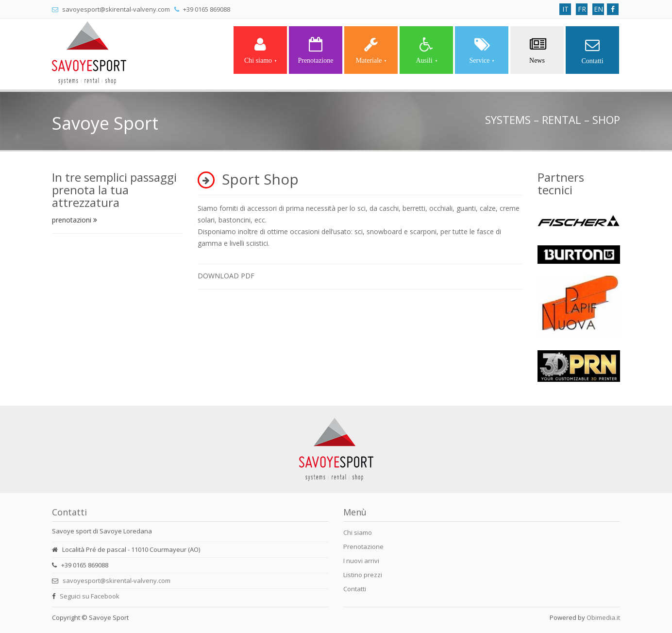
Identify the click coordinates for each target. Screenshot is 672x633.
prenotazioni (75, 220)
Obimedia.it (603, 617)
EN (598, 9)
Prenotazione (315, 51)
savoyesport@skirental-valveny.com (117, 581)
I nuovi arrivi (361, 561)
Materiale (371, 51)
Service (482, 51)
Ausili (426, 51)
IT (565, 9)
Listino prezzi (363, 575)
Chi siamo (260, 51)
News (537, 51)
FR (582, 9)
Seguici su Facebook (90, 596)
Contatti (592, 51)
